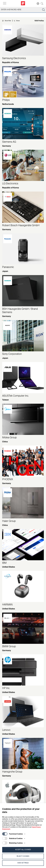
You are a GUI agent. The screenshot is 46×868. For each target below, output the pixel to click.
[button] (37, 4)
